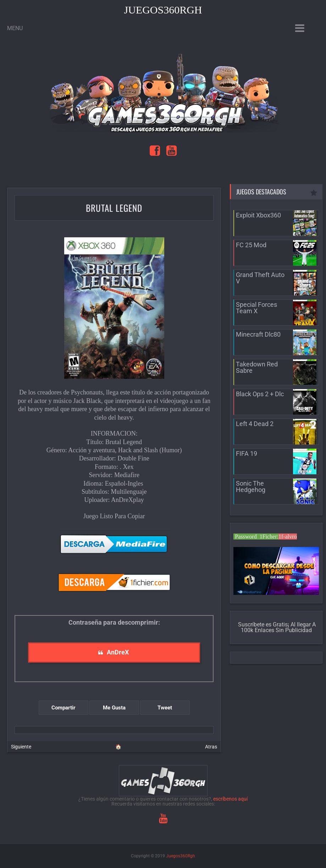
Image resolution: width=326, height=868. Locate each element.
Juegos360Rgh (163, 10)
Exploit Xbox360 (258, 215)
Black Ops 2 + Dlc (260, 394)
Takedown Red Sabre (257, 367)
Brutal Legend (114, 208)
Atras (211, 747)
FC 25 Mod (251, 245)
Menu (15, 28)
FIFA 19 (247, 454)
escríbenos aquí (230, 799)
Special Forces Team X (256, 308)
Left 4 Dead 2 (255, 424)
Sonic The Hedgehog (251, 486)
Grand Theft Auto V (260, 278)
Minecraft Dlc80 (258, 334)
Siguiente (21, 747)
